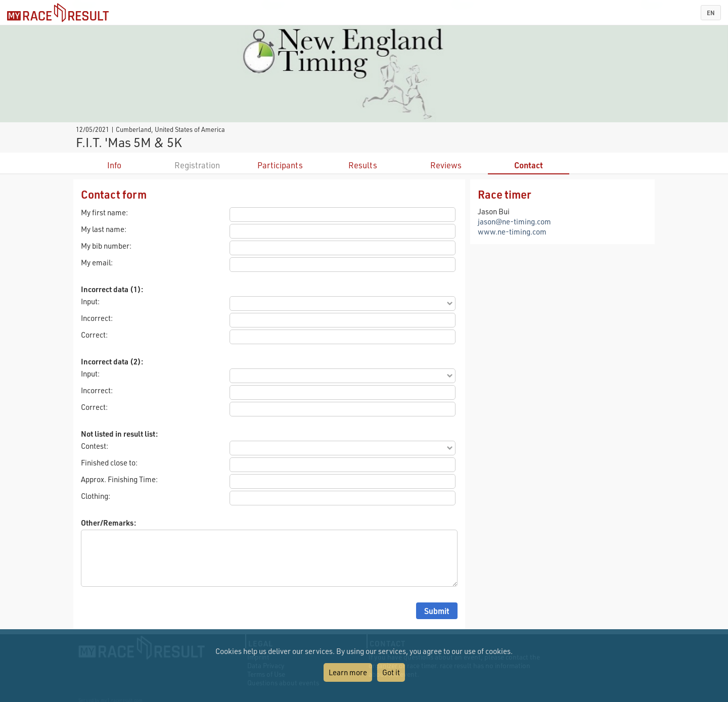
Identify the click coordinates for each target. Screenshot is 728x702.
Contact (529, 165)
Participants (280, 165)
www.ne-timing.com (512, 231)
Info (114, 165)
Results (363, 165)
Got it (391, 672)
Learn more (348, 672)
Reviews (446, 165)
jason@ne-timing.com (514, 221)
